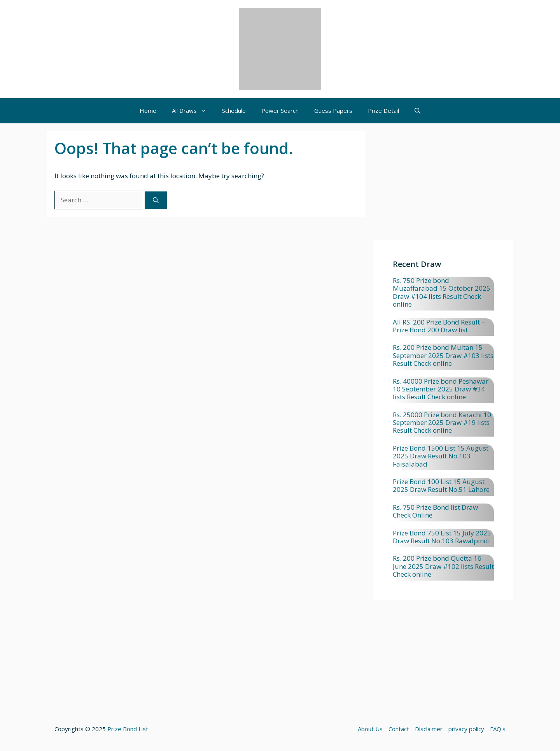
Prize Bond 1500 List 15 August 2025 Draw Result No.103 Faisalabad (441, 456)
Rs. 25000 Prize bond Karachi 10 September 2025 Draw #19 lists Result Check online (442, 423)
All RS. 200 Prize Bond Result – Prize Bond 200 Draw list (439, 326)
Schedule (234, 111)
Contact (399, 729)
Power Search (280, 111)
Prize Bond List (128, 729)
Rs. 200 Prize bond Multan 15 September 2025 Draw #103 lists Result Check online (443, 355)
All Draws (193, 111)
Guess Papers (333, 111)
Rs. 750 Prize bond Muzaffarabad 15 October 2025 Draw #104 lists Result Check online (442, 292)
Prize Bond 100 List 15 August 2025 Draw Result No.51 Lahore (441, 485)
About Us (370, 729)
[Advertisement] (443, 186)
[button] (417, 111)
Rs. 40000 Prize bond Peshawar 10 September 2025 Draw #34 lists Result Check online (441, 389)
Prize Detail (383, 111)
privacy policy (466, 729)
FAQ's (498, 729)
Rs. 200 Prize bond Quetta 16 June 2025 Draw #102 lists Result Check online (443, 566)
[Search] (156, 200)
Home (148, 111)
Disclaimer (429, 729)
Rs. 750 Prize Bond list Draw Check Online (435, 511)
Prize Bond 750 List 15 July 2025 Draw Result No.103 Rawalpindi (442, 537)
